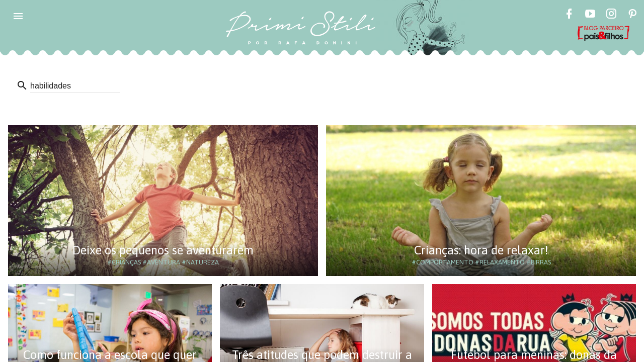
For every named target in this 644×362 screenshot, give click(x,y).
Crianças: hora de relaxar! (481, 250)
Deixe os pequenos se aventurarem (163, 250)
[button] (18, 16)
